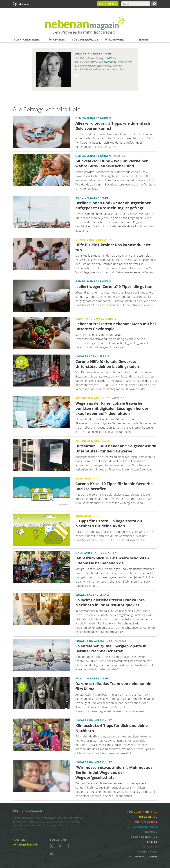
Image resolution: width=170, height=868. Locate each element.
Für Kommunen (114, 40)
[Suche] (136, 4)
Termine (143, 40)
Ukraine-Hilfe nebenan (94, 240)
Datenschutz (147, 852)
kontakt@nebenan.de (26, 845)
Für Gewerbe (56, 40)
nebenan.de (102, 54)
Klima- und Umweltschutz (96, 319)
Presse (152, 842)
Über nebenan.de (144, 837)
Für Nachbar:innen (27, 40)
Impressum (149, 847)
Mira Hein (82, 54)
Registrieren (108, 4)
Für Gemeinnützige (85, 40)
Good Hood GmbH (143, 857)
